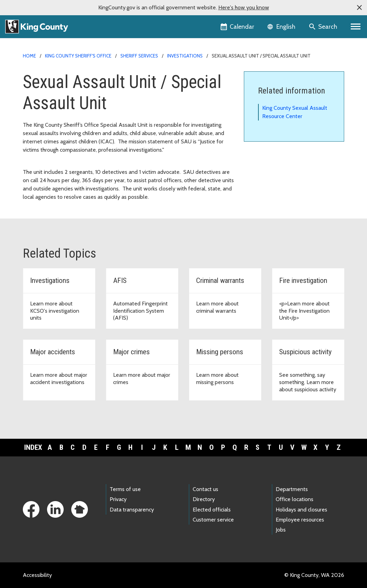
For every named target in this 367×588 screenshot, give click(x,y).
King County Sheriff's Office (78, 56)
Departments (292, 489)
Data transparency (132, 510)
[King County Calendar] (238, 27)
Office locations (295, 499)
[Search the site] (324, 27)
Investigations (185, 56)
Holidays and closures (301, 510)
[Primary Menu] (356, 27)
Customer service (213, 520)
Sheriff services (139, 56)
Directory (204, 499)
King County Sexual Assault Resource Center (295, 112)
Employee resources (300, 520)
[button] (359, 8)
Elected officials (212, 510)
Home (29, 56)
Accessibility (37, 575)
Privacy (118, 499)
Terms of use (125, 489)
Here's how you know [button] (244, 7)
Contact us (205, 489)
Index (33, 447)
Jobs (281, 530)
